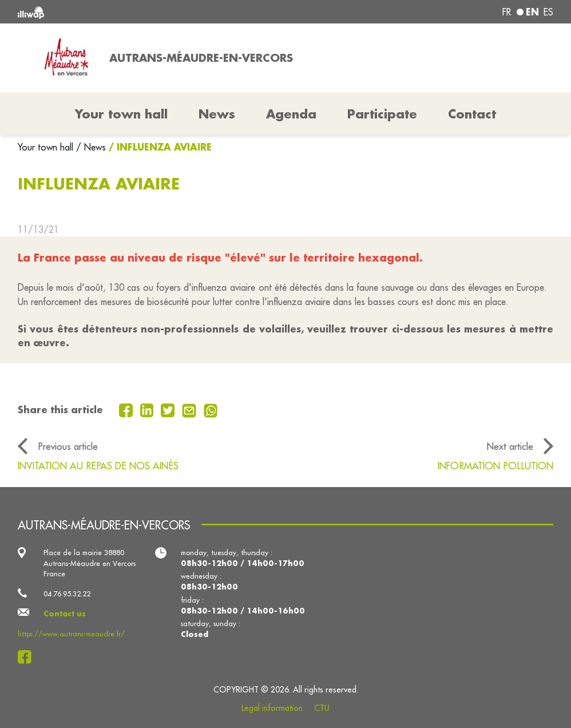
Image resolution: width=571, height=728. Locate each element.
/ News (91, 147)
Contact (472, 114)
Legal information (272, 708)
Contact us (65, 614)
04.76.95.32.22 (67, 594)
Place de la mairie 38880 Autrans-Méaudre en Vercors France (90, 563)
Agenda (291, 114)
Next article (510, 446)
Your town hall (47, 147)
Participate (382, 114)
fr (507, 12)
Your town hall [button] (121, 114)
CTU (322, 708)
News (217, 114)
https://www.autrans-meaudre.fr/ (71, 634)
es (548, 12)
